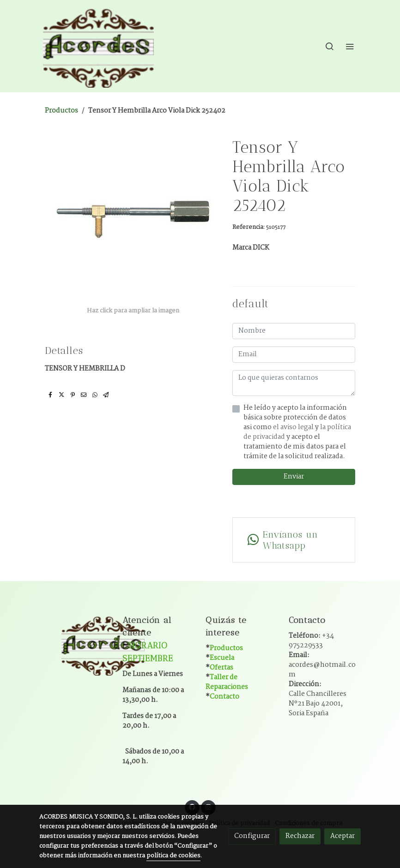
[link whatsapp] (294, 540)
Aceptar (342, 836)
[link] (98, 46)
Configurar (252, 836)
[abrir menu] (350, 46)
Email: (322, 665)
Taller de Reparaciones (227, 682)
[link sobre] (75, 644)
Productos (61, 111)
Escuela (222, 658)
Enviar (294, 477)
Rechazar (300, 836)
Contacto (224, 697)
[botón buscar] (329, 46)
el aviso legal (294, 427)
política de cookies (173, 856)
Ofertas (221, 668)
